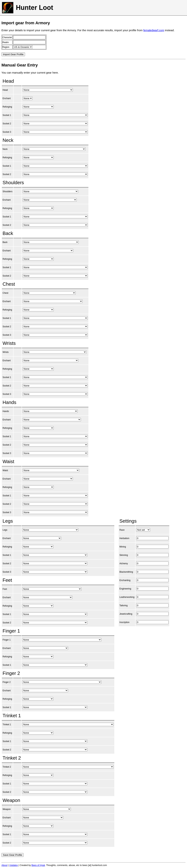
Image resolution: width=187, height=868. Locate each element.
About (4, 865)
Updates (14, 865)
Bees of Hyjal (38, 865)
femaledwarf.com (154, 30)
